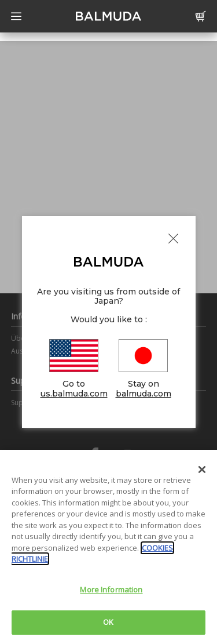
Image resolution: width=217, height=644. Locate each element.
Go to (74, 369)
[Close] (202, 470)
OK (108, 622)
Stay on (144, 369)
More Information (111, 590)
